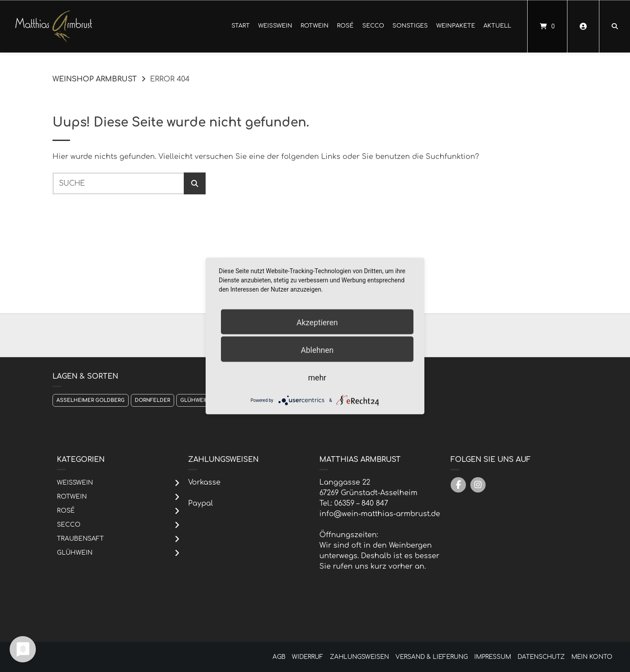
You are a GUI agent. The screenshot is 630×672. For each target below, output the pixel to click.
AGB (279, 657)
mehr (317, 378)
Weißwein (275, 26)
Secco (373, 26)
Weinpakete (456, 26)
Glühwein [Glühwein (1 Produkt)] (194, 400)
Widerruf (308, 657)
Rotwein (315, 26)
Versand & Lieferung (432, 657)
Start (241, 26)
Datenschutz (541, 657)
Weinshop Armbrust (95, 79)
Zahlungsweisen (359, 657)
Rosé (345, 26)
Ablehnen (317, 350)
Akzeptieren (317, 322)
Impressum (493, 657)
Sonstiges (410, 26)
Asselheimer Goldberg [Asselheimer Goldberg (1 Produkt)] (91, 400)
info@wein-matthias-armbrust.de (380, 514)
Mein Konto (592, 657)
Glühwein (75, 553)
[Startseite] (54, 26)
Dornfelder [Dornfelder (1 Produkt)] (152, 400)
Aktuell (497, 26)
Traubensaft (80, 539)
